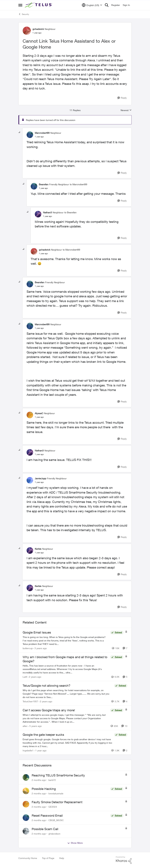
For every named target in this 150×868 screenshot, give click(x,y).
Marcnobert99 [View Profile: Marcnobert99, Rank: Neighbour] (42, 133)
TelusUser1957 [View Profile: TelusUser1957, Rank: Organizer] (30, 701)
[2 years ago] (34, 677)
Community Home (28, 858)
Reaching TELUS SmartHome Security (58, 775)
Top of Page (48, 858)
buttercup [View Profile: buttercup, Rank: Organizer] (28, 648)
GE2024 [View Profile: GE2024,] (53, 807)
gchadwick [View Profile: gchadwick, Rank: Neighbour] (38, 29)
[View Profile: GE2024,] (26, 804)
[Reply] (122, 98)
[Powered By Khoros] (124, 860)
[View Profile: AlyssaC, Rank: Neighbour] (30, 415)
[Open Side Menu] (20, 5)
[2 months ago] (39, 780)
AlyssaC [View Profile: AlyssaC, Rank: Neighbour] (39, 413)
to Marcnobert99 (78, 184)
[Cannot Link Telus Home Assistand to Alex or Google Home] (39, 137)
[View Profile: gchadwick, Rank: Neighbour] (27, 31)
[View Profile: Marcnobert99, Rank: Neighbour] (30, 135)
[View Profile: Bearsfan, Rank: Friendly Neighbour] (34, 186)
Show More (75, 843)
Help (62, 858)
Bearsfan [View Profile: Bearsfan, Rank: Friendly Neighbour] (44, 184)
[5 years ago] (35, 726)
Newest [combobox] (126, 110)
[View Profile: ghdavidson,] (26, 831)
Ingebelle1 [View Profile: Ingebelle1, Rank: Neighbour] (28, 750)
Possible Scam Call (45, 829)
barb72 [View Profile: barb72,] (52, 780)
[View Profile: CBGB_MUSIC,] (26, 818)
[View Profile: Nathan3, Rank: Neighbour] (38, 214)
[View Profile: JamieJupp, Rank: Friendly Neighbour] (30, 480)
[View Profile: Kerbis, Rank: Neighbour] (30, 550)
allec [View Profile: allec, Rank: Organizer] (25, 726)
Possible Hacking (44, 789)
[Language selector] (92, 5)
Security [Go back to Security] (24, 14)
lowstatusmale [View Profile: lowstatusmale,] (56, 793)
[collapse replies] (20, 132)
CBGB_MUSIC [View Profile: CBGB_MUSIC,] (56, 820)
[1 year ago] (40, 750)
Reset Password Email (47, 815)
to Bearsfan (70, 212)
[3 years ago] (40, 648)
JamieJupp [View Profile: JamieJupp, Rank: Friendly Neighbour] (40, 478)
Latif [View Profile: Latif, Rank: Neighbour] (25, 677)
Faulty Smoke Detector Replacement (57, 802)
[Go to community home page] (39, 5)
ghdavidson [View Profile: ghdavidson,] (54, 833)
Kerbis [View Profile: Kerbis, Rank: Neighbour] (38, 549)
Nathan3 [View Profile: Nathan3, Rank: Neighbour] (47, 212)
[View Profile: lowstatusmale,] (26, 791)
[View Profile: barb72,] (26, 777)
